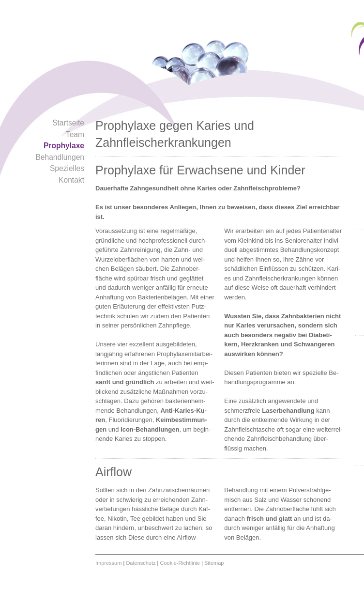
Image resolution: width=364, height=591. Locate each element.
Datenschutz (141, 563)
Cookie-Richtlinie (180, 563)
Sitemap (214, 563)
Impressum (108, 563)
